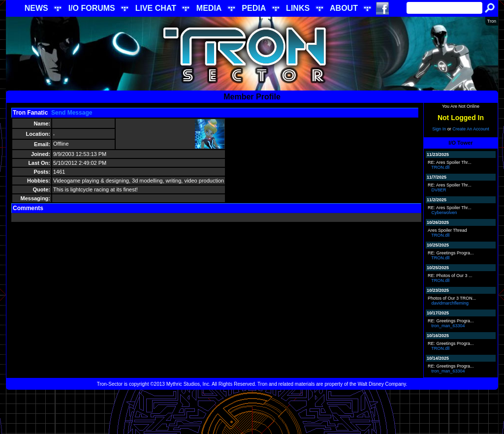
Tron (492, 21)
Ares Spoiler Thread (447, 230)
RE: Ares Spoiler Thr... (450, 162)
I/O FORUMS (92, 8)
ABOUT (344, 8)
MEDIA (209, 8)
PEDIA (254, 8)
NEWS (36, 8)
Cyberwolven (444, 213)
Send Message (72, 113)
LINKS (298, 8)
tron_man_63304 (448, 326)
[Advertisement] (252, 412)
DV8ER (439, 190)
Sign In (439, 129)
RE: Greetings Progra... (451, 253)
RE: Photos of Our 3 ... (450, 276)
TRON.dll (440, 167)
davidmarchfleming (450, 303)
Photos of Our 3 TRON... (452, 298)
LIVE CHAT (156, 8)
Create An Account (471, 129)
